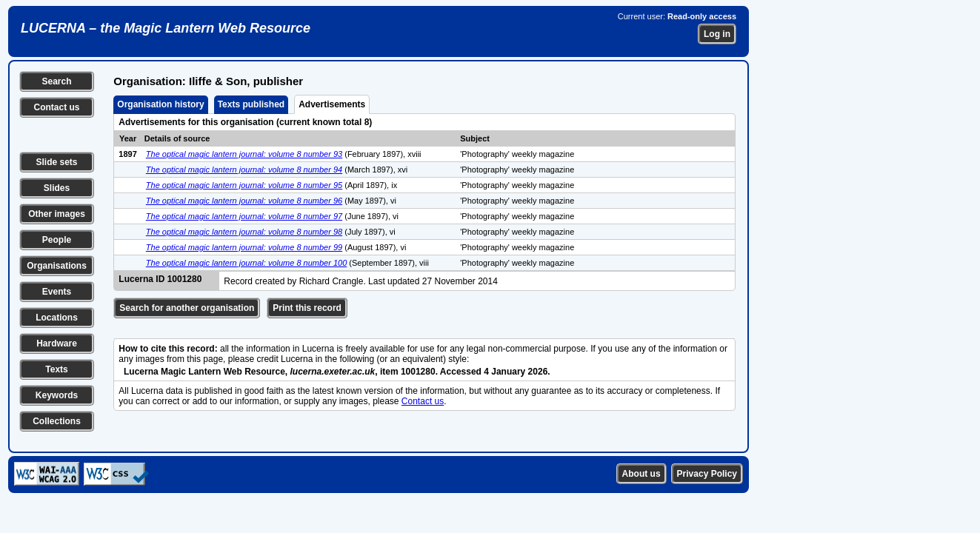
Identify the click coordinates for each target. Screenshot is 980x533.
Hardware (57, 343)
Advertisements (332, 104)
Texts (56, 369)
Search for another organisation (187, 308)
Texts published (251, 104)
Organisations (57, 266)
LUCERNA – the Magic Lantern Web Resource (166, 28)
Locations (57, 318)
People (57, 240)
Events (57, 292)
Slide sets (56, 162)
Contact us (56, 107)
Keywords (57, 395)
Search (56, 81)
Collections (57, 421)
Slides (57, 188)
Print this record (307, 308)
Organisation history (160, 104)
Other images (57, 214)
